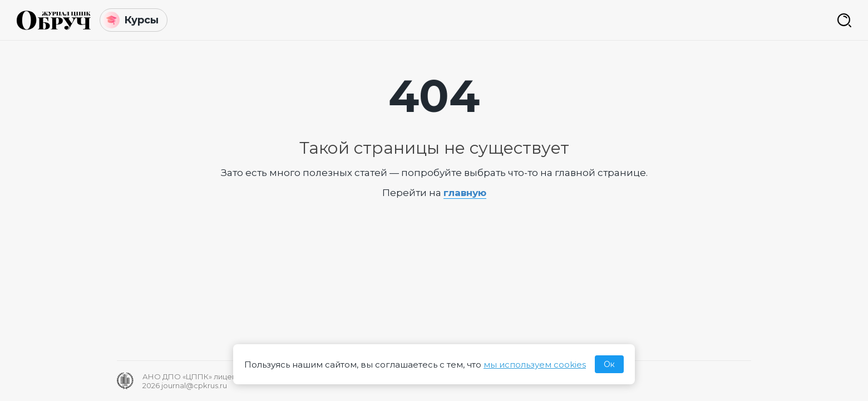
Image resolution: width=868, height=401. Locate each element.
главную (465, 193)
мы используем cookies (535, 365)
